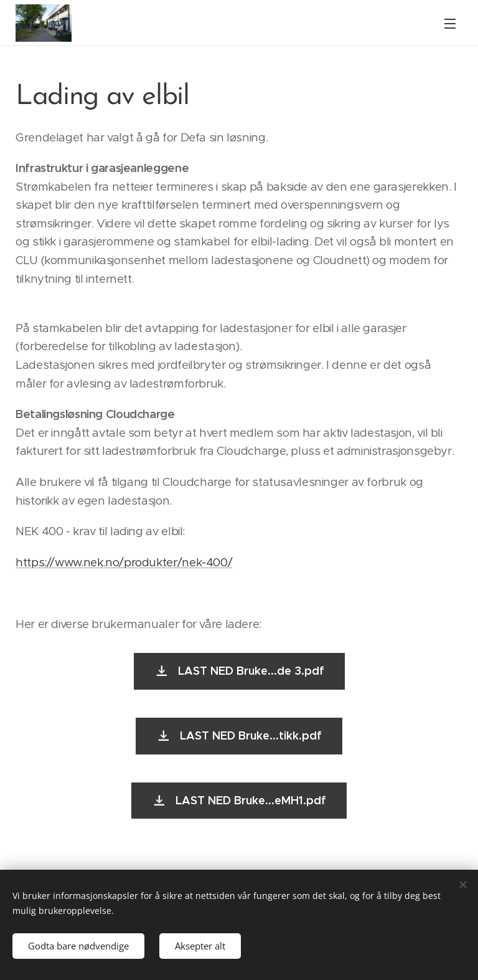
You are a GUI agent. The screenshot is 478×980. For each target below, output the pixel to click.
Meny (450, 24)
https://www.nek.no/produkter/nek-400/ (124, 562)
